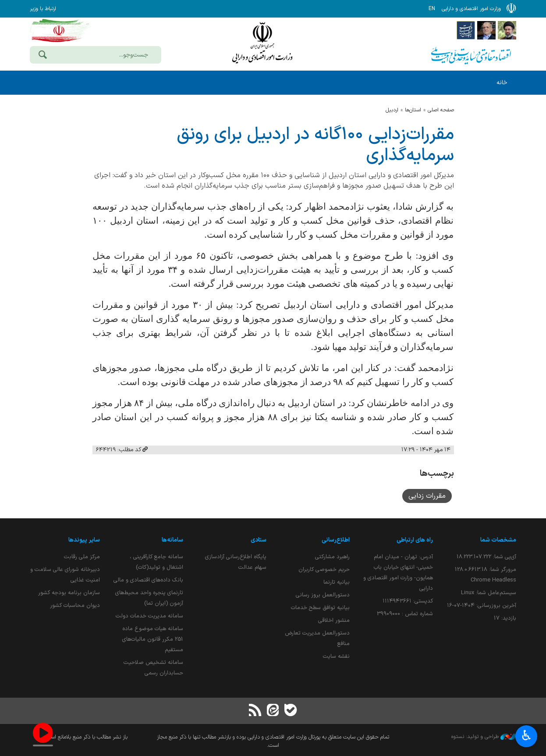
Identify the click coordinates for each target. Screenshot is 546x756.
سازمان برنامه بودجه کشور (69, 593)
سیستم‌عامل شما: (489, 593)
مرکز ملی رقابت (82, 557)
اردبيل (392, 110)
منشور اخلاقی (334, 620)
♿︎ (526, 736)
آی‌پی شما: (486, 557)
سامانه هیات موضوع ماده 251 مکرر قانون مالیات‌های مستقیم (153, 639)
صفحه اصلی (441, 110)
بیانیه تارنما (337, 582)
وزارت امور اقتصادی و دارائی (262, 43)
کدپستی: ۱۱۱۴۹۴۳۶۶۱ (408, 601)
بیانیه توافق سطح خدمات (320, 608)
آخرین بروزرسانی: (482, 605)
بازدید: (505, 618)
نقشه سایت (336, 656)
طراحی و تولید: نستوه (484, 737)
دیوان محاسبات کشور (75, 605)
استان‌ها (413, 110)
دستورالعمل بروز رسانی (323, 595)
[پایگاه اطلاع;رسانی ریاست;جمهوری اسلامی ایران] (486, 30)
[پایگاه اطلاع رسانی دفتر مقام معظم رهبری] (507, 30)
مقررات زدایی (427, 496)
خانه (502, 83)
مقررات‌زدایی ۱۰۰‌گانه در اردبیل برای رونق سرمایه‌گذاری (315, 145)
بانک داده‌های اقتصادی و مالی (148, 580)
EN (432, 9)
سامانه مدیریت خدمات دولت (149, 616)
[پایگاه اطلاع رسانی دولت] (466, 30)
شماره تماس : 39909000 (405, 614)
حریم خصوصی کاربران (324, 569)
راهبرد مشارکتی (332, 557)
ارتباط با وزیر (43, 9)
